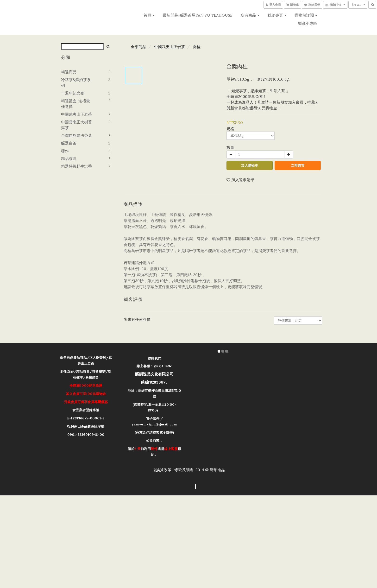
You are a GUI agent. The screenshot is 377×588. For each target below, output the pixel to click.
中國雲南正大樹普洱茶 (76, 125)
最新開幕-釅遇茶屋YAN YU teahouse (198, 15)
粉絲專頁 (277, 15)
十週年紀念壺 (73, 93)
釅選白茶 (69, 143)
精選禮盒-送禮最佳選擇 (75, 104)
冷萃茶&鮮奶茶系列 (76, 82)
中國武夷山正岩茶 (76, 114)
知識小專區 (308, 23)
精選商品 (69, 72)
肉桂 (197, 47)
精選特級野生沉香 (76, 166)
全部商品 (138, 47)
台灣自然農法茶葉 (76, 135)
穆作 (65, 151)
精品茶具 (69, 158)
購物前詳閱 (306, 15)
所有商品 (250, 15)
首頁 (149, 15)
